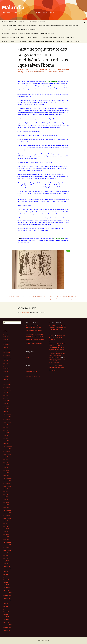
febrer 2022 (6, 473)
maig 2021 (6, 497)
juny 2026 (6, 334)
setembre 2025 (7, 358)
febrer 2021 (6, 505)
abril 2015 (6, 614)
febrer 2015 (6, 619)
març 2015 (6, 617)
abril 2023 (6, 435)
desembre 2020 (8, 510)
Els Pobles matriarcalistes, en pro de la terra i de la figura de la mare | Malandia (58, 334)
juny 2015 (6, 609)
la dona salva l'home (43, 71)
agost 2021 (6, 489)
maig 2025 (6, 369)
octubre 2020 (7, 515)
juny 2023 (6, 430)
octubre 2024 (7, 387)
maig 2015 (6, 611)
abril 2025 (6, 371)
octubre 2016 (7, 566)
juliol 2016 (6, 574)
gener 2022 (6, 475)
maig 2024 (6, 401)
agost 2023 (6, 425)
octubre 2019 (7, 547)
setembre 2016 (7, 569)
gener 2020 (6, 539)
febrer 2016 (6, 587)
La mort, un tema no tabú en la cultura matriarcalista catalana (58, 37)
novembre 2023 (7, 417)
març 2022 (6, 470)
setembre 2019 (7, 550)
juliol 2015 (6, 606)
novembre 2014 (7, 627)
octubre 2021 (7, 483)
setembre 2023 (7, 422)
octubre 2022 (7, 451)
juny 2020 (6, 526)
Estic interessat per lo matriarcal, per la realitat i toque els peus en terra (59, 26)
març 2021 (6, 502)
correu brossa (30, 355)
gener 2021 (6, 507)
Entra (28, 369)
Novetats (78, 41)
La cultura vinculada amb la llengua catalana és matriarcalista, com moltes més (56, 299)
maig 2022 (6, 465)
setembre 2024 (7, 390)
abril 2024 (6, 403)
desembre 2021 (8, 478)
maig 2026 (6, 337)
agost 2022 (6, 457)
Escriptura (13, 41)
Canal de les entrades (32, 371)
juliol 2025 (6, 363)
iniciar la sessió (26, 312)
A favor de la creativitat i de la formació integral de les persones (19, 26)
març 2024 (6, 406)
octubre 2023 (7, 419)
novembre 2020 (7, 513)
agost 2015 (6, 603)
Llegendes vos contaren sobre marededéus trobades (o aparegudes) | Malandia (57, 355)
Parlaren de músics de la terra (34, 344)
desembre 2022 (8, 446)
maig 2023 (6, 433)
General (35, 69)
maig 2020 (6, 529)
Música (9, 29)
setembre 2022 (7, 454)
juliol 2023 (6, 427)
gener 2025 (6, 379)
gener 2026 (6, 347)
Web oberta (69, 41)
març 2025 (6, 374)
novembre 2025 (7, 353)
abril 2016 (6, 582)
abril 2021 (6, 499)
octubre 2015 (7, 598)
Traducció (4, 41)
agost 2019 (6, 553)
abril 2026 (6, 339)
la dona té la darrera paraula (56, 71)
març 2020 (6, 534)
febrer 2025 (6, 377)
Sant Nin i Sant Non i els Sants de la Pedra (26, 29)
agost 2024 (6, 393)
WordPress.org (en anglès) (33, 377)
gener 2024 (6, 411)
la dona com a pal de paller (30, 71)
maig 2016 (6, 579)
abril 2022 (6, 467)
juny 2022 (6, 462)
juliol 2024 (6, 395)
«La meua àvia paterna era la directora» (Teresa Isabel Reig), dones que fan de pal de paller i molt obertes (39, 296)
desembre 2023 (8, 414)
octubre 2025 (7, 355)
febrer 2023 (6, 441)
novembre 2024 (7, 385)
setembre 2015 (7, 601)
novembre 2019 (7, 545)
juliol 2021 (6, 491)
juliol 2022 (6, 459)
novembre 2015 (7, 595)
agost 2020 (6, 521)
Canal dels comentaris (32, 374)
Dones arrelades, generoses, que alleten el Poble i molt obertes (58, 369)
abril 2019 (6, 563)
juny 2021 (6, 494)
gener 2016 (6, 590)
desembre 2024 (8, 382)
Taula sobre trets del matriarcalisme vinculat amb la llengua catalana (20, 37)
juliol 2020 (6, 523)
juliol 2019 (6, 555)
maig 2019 (6, 561)
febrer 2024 (6, 409)
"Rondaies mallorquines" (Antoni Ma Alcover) (51, 69)
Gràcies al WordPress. (44, 640)
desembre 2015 (8, 593)
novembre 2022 (7, 449)
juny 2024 (6, 398)
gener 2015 (6, 622)
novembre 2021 (7, 481)
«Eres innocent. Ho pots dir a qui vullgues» (13, 22)
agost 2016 (6, 571)
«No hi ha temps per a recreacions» (37, 22)
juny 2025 (6, 366)
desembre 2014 (8, 625)
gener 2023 (6, 443)
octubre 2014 (7, 630)
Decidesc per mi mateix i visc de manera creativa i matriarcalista (37, 41)
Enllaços (60, 41)
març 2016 (6, 585)
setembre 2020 (7, 518)
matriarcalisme (21, 73)
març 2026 (6, 342)
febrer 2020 (6, 537)
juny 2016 (6, 577)
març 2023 (6, 438)
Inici (3, 29)
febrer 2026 (6, 345)
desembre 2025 (8, 350)
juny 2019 (6, 558)
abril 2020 (6, 531)
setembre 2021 (7, 486)
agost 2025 (6, 361)
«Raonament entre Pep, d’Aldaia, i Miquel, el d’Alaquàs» (57, 337)
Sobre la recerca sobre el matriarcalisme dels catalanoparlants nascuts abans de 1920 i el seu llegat (28, 33)
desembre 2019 (8, 542)
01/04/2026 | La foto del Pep (56, 326)
